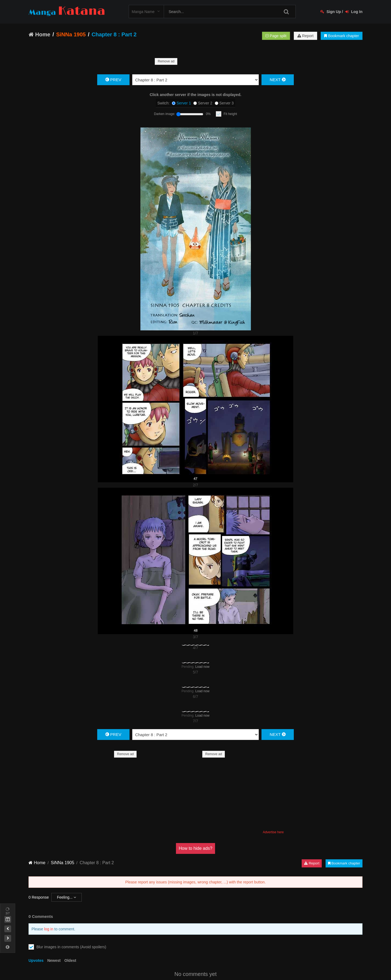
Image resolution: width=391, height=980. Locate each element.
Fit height (230, 114)
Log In (354, 12)
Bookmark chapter (342, 36)
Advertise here (273, 832)
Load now (202, 667)
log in (49, 929)
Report (305, 36)
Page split (276, 36)
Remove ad (166, 61)
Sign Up (331, 12)
